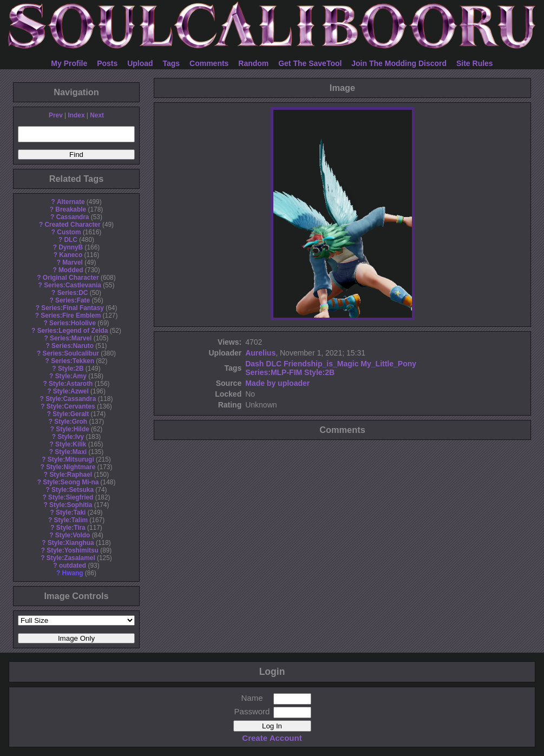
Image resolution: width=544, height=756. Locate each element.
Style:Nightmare (71, 467)
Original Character (71, 278)
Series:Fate (73, 300)
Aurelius (260, 353)
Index (76, 115)
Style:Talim (71, 520)
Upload (140, 63)
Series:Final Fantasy (73, 308)
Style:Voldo (73, 535)
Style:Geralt (71, 414)
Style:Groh (71, 422)
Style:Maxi (71, 452)
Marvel (73, 262)
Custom (69, 232)
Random (253, 63)
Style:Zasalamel (71, 558)
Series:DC (73, 293)
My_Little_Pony (388, 364)
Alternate (71, 202)
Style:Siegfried (71, 497)
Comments (209, 63)
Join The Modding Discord (399, 63)
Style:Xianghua (71, 543)
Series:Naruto (73, 346)
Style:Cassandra (71, 399)
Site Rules (475, 63)
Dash (254, 364)
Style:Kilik (71, 444)
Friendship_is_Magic (321, 364)
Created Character (72, 225)
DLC (71, 240)
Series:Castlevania (73, 285)
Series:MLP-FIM (274, 372)
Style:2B (71, 369)
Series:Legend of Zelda (73, 331)
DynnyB (71, 247)
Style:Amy (71, 376)
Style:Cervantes (71, 406)
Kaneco (71, 255)
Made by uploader (277, 383)
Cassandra (73, 217)
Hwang (73, 573)
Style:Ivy (71, 437)
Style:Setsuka (73, 490)
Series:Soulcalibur (71, 353)
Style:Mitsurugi (71, 459)
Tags (172, 63)
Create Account (272, 738)
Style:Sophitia (71, 505)
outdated (73, 566)
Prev (56, 115)
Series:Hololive (73, 323)
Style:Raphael (71, 475)
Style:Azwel (71, 391)
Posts (107, 63)
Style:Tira (71, 528)
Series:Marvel (71, 338)
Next (97, 115)
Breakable (71, 209)
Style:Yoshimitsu (73, 550)
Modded (71, 270)
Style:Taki (71, 512)
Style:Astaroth (71, 384)
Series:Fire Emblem (71, 315)
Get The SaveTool (310, 63)
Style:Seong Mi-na (71, 482)
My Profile (69, 63)
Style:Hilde (72, 429)
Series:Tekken (73, 361)
